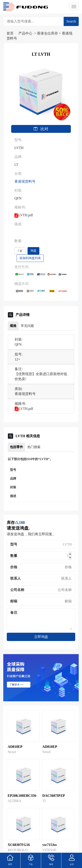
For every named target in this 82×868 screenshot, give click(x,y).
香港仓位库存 (47, 33)
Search (71, 21)
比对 (41, 129)
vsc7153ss (50, 845)
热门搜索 (34, 447)
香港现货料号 (25, 181)
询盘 (33, 251)
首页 (10, 33)
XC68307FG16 (19, 845)
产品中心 (25, 33)
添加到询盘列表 (30, 258)
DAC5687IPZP (54, 796)
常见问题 (27, 326)
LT (16, 165)
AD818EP (15, 747)
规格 (13, 326)
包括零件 (16, 447)
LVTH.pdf (24, 409)
